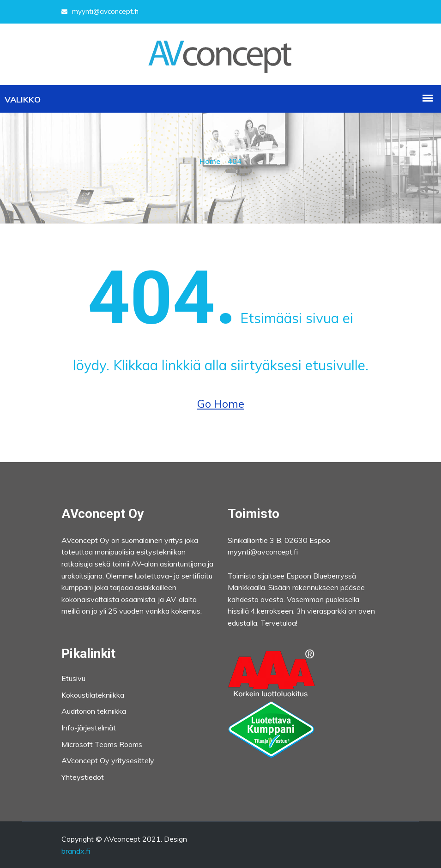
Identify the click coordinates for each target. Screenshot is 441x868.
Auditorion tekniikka (94, 711)
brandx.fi (76, 851)
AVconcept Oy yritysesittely (108, 760)
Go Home (221, 404)
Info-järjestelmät (89, 728)
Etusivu (73, 678)
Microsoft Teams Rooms (102, 744)
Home (210, 161)
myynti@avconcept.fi (100, 11)
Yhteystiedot (83, 777)
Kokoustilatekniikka (93, 695)
